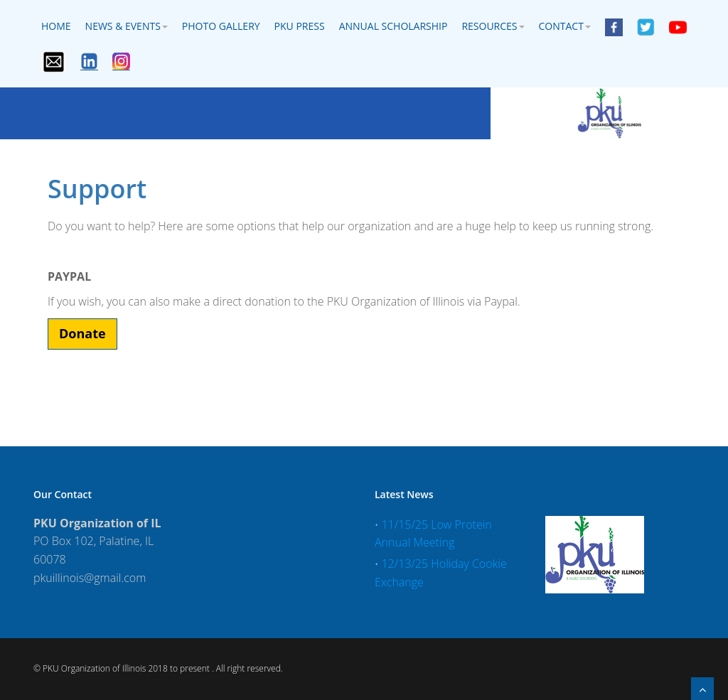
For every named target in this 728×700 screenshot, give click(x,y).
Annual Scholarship (394, 26)
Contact (565, 26)
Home (56, 26)
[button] (82, 334)
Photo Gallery (221, 26)
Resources (493, 26)
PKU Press (300, 26)
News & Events (127, 26)
